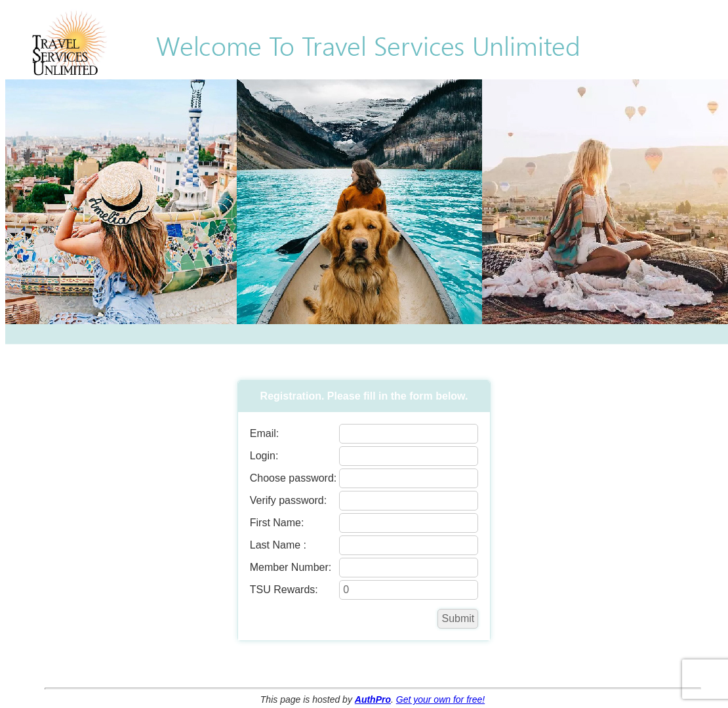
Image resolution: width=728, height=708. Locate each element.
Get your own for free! (440, 699)
